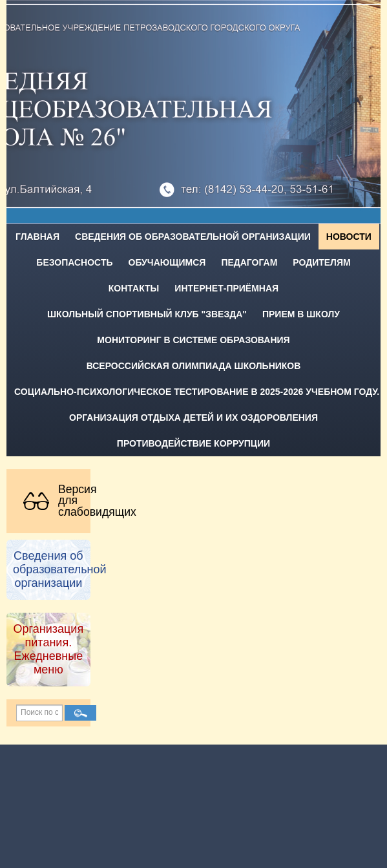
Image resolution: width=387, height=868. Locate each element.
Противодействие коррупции (193, 443)
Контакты (134, 288)
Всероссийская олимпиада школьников (194, 366)
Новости (349, 237)
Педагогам (249, 262)
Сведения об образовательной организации (193, 237)
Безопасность (74, 262)
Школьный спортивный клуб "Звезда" (147, 314)
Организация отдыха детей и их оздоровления (193, 418)
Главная (37, 237)
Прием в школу (301, 314)
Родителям (321, 262)
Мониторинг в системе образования (193, 340)
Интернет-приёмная (226, 288)
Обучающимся (167, 262)
